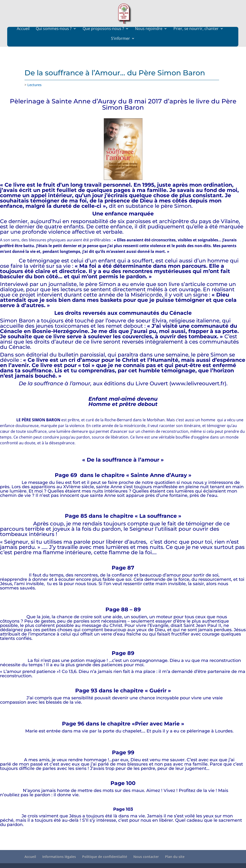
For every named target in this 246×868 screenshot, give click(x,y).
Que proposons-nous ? (103, 38)
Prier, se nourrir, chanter (196, 38)
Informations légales (59, 857)
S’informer (120, 48)
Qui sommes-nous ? (54, 38)
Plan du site (175, 857)
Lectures (34, 85)
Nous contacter (146, 857)
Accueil (23, 38)
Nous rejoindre (149, 38)
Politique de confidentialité (105, 857)
